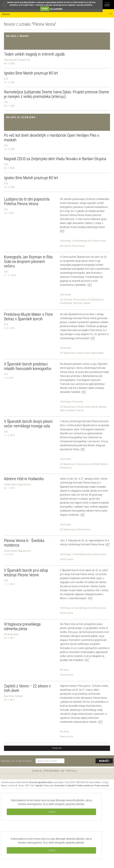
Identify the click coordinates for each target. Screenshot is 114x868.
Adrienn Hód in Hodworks (24, 479)
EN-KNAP (96, 464)
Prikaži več (57, 748)
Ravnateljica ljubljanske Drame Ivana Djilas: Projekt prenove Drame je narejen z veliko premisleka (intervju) (56, 94)
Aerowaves (65, 246)
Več (62, 231)
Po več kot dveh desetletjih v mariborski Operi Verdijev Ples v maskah (52, 138)
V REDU (45, 9)
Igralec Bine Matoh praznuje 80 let (31, 73)
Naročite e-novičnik (17, 761)
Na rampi (64, 670)
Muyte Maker (98, 353)
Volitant (87, 303)
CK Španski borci (95, 300)
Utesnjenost (66, 468)
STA (6, 79)
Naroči (104, 761)
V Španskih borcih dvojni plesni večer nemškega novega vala (28, 424)
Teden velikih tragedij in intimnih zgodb (34, 54)
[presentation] (90, 761)
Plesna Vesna (99, 241)
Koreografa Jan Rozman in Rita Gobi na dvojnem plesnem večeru (28, 262)
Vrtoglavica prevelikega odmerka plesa (22, 626)
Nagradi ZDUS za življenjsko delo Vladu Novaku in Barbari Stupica (55, 159)
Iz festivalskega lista (82, 241)
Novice (57, 14)
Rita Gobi (78, 303)
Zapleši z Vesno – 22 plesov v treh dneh (27, 688)
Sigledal (39, 786)
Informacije (65, 241)
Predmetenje (66, 303)
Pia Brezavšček (11, 634)
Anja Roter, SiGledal (13, 696)
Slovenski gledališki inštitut (41, 782)
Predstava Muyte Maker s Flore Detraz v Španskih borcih (28, 317)
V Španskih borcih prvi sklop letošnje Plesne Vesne (26, 573)
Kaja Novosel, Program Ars (17, 60)
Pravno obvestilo (102, 786)
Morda (95, 407)
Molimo (104, 464)
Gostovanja (78, 402)
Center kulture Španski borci (18, 484)
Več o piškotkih (56, 9)
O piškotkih (71, 786)
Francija (80, 410)
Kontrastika (59, 786)
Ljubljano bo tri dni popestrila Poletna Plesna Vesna (27, 201)
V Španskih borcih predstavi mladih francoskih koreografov (28, 366)
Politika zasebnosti (85, 786)
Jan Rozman (66, 300)
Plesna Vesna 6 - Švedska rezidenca (24, 543)
